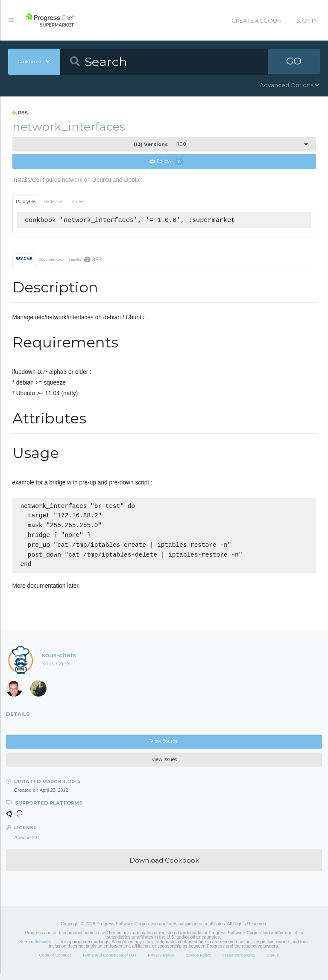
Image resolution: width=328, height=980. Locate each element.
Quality (86, 259)
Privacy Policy (161, 961)
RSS (20, 113)
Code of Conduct (55, 961)
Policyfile (26, 202)
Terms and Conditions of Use (109, 961)
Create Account (258, 20)
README (24, 259)
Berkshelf (54, 202)
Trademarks (40, 948)
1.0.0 (160, 144)
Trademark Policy (239, 961)
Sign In (307, 20)
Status (273, 961)
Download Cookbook (164, 866)
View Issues (164, 766)
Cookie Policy (199, 961)
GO (294, 61)
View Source (164, 747)
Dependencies (51, 260)
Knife (77, 202)
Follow (166, 162)
